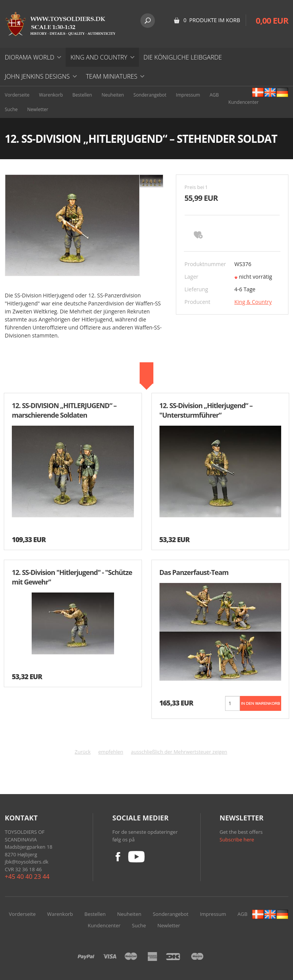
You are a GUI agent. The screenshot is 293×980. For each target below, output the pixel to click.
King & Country (253, 302)
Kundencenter (244, 102)
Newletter (38, 109)
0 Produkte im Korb (212, 20)
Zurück (83, 752)
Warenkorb (51, 95)
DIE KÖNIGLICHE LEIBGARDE (183, 57)
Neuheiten (113, 95)
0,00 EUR (272, 20)
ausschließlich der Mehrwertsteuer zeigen (179, 752)
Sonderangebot (150, 95)
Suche (11, 109)
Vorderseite (17, 95)
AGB (214, 95)
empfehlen (111, 752)
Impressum (188, 95)
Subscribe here (237, 840)
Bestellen (82, 95)
